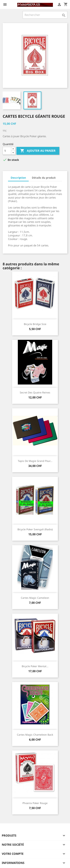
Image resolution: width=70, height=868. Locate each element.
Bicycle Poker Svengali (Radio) (35, 529)
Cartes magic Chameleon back (35, 735)
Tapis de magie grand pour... (35, 461)
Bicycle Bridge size (35, 324)
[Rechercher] (45, 15)
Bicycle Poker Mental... (35, 666)
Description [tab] (18, 178)
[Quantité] (7, 151)
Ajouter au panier (38, 151)
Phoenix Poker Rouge (35, 803)
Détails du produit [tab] (44, 178)
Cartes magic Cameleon (35, 598)
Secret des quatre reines (35, 392)
